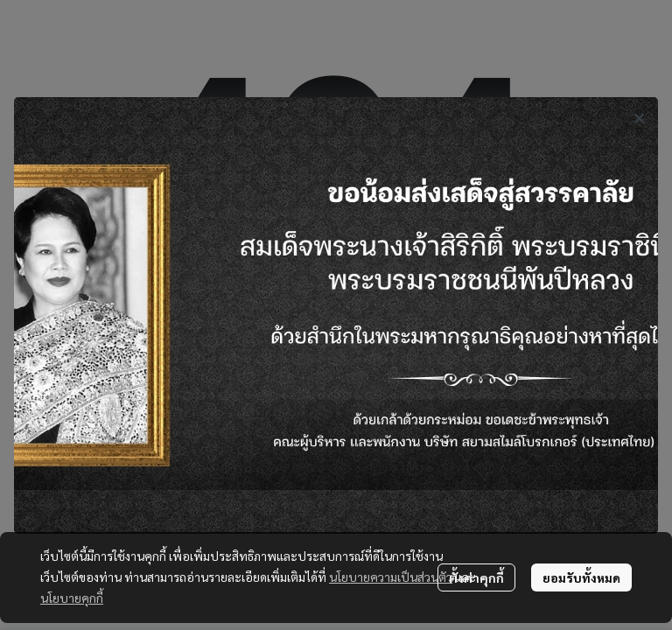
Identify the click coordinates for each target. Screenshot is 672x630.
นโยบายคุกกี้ (72, 598)
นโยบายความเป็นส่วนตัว (391, 577)
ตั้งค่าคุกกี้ (476, 577)
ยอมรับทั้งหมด (581, 577)
